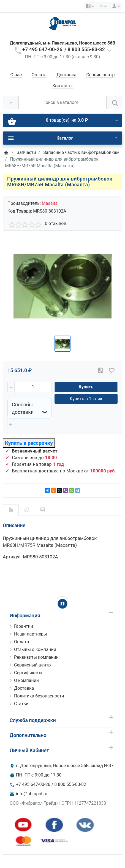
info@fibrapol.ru (32, 794)
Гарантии (24, 626)
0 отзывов (56, 223)
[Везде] (11, 103)
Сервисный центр (32, 665)
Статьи (21, 704)
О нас (16, 75)
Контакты (62, 86)
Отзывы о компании (35, 649)
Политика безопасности (39, 696)
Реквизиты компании (36, 657)
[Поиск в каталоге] (62, 103)
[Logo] (62, 23)
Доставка (66, 75)
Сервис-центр (100, 75)
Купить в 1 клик (86, 399)
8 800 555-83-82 (86, 49)
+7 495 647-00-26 (42, 49)
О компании (26, 680)
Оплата (39, 75)
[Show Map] (62, 604)
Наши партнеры (30, 634)
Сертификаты (28, 673)
